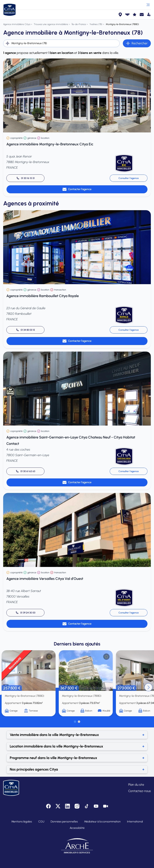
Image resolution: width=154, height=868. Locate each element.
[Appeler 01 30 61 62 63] (25, 471)
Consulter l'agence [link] (129, 178)
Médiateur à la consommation (102, 822)
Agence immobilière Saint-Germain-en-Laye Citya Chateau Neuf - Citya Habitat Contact (71, 440)
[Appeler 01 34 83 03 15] (25, 330)
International (135, 822)
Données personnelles (64, 822)
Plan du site (136, 785)
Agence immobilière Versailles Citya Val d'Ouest (45, 579)
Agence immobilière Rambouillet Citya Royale (43, 296)
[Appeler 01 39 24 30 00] (25, 613)
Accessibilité (77, 828)
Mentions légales (22, 822)
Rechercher (137, 43)
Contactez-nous (140, 791)
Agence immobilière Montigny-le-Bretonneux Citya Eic (50, 144)
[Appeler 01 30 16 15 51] (25, 178)
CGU (41, 822)
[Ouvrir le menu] (148, 5)
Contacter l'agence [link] (77, 189)
